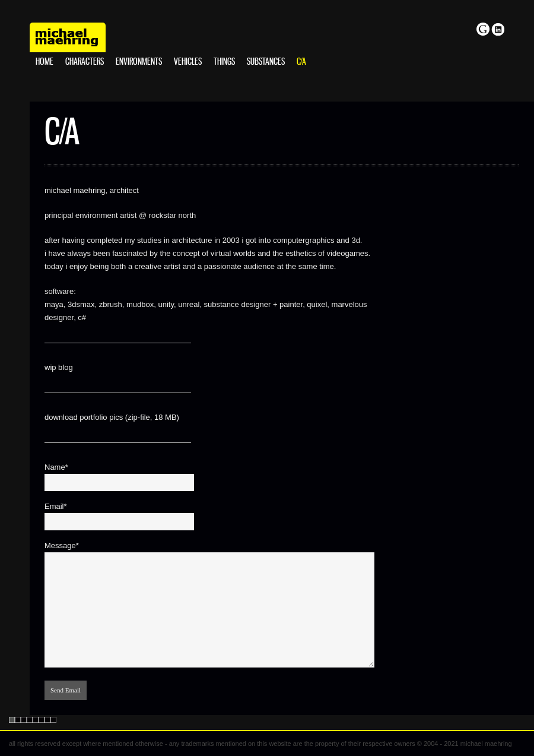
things (224, 62)
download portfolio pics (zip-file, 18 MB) (112, 417)
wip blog (59, 367)
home (44, 62)
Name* (56, 467)
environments (139, 62)
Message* (62, 545)
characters (85, 62)
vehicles (188, 62)
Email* (56, 506)
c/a (301, 62)
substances (266, 62)
